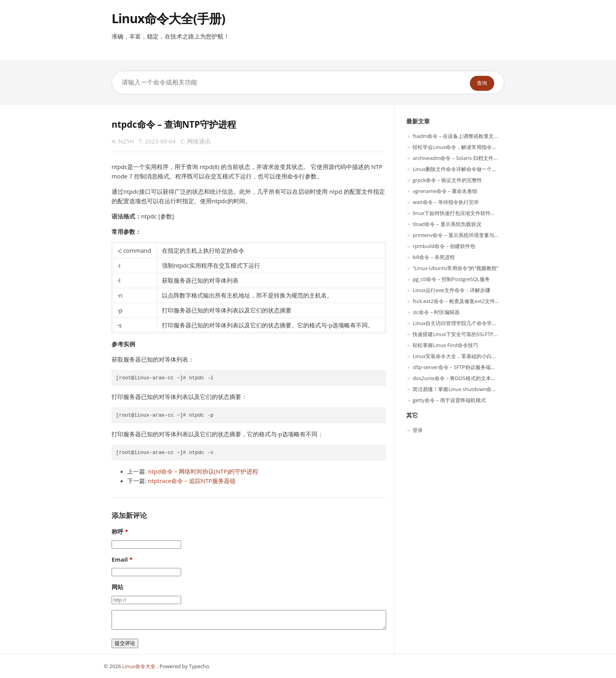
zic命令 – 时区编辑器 (436, 312)
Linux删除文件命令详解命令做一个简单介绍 (462, 169)
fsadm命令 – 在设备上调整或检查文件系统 (461, 136)
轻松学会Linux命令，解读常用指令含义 (457, 147)
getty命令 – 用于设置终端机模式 (449, 400)
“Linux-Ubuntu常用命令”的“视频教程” (455, 268)
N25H (126, 141)
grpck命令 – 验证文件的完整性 (447, 180)
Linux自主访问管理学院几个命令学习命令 (460, 323)
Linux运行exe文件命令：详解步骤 (451, 290)
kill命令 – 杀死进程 (434, 257)
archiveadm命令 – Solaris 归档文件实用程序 (463, 158)
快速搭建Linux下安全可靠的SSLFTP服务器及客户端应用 (476, 334)
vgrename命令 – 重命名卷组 (445, 191)
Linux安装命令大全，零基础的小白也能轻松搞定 (467, 356)
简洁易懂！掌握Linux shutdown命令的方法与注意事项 (475, 389)
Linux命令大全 (139, 666)
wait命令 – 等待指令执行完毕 (445, 202)
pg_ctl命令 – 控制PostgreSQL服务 (451, 279)
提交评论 (125, 643)
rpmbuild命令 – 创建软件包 (444, 246)
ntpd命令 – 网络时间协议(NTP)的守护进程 (203, 471)
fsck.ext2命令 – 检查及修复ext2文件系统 (459, 301)
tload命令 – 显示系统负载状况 (447, 224)
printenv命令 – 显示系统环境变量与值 (456, 235)
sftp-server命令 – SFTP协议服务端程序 (456, 367)
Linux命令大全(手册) (168, 18)
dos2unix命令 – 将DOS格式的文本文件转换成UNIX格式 (476, 378)
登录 (418, 430)
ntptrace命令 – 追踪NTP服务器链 (192, 481)
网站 (117, 587)
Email (120, 559)
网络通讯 (199, 141)
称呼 (117, 531)
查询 (482, 83)
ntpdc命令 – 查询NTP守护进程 (174, 124)
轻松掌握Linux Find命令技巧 (445, 345)
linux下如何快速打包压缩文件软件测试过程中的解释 (472, 213)
